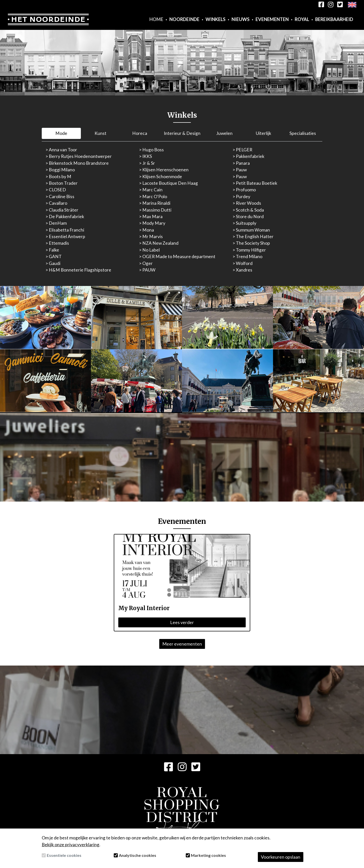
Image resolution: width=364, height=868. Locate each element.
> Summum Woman (251, 230)
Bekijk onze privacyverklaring (71, 845)
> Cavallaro (56, 203)
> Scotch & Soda (248, 210)
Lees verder (182, 622)
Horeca (140, 133)
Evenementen (272, 19)
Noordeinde (184, 19)
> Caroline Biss (60, 197)
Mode (61, 133)
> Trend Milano (247, 256)
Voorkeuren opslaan (281, 857)
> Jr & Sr (147, 163)
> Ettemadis (57, 243)
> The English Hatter (253, 236)
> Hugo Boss (151, 150)
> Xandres (242, 270)
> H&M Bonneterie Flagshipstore (78, 270)
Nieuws (241, 19)
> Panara (241, 163)
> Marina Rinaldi (155, 203)
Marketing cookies (208, 855)
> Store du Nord (248, 216)
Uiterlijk (264, 133)
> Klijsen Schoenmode (161, 177)
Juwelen (224, 133)
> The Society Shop (251, 243)
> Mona (146, 230)
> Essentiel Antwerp (65, 236)
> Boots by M (58, 177)
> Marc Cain (151, 190)
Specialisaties (303, 133)
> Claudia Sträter (62, 210)
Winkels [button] (215, 19)
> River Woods (247, 203)
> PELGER (242, 150)
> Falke (52, 250)
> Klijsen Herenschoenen (164, 170)
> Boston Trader (62, 183)
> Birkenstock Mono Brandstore (77, 163)
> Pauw (240, 170)
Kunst (100, 133)
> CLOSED (56, 190)
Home (156, 19)
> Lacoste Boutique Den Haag (168, 183)
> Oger (146, 263)
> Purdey (241, 197)
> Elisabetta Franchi (65, 230)
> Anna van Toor (61, 150)
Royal (302, 19)
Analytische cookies (138, 855)
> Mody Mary (152, 223)
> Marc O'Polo (153, 197)
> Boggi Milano (60, 170)
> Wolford (243, 263)
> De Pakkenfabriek (65, 216)
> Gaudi (53, 263)
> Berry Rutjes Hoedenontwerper (79, 156)
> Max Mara (151, 216)
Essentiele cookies (64, 855)
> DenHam (56, 223)
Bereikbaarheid (334, 19)
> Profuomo (244, 190)
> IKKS (145, 156)
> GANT (54, 256)
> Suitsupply (244, 223)
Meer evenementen (182, 644)
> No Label (149, 250)
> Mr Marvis (151, 236)
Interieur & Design (182, 133)
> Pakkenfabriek (248, 156)
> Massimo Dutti (155, 210)
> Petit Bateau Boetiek (255, 183)
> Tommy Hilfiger (249, 250)
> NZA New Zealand (159, 243)
